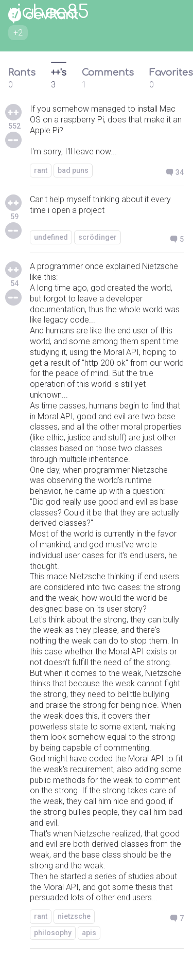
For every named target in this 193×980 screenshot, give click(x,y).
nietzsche (74, 916)
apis (89, 933)
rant (41, 170)
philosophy (53, 933)
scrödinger (98, 237)
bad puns (73, 170)
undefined (51, 237)
